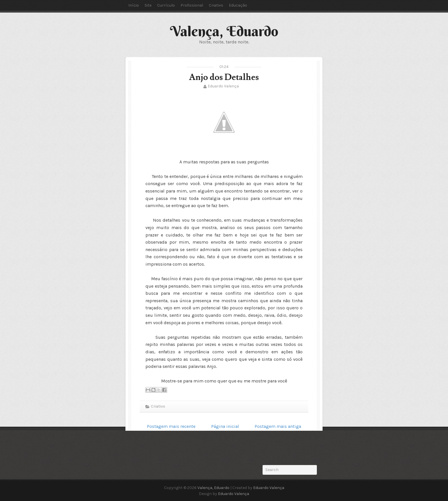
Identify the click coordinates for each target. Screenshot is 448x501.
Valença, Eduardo (224, 31)
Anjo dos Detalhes (224, 77)
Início (134, 5)
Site (148, 5)
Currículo (166, 5)
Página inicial (225, 426)
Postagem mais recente (171, 426)
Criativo (216, 5)
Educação (238, 5)
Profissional (192, 5)
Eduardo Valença (223, 86)
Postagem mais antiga (278, 426)
